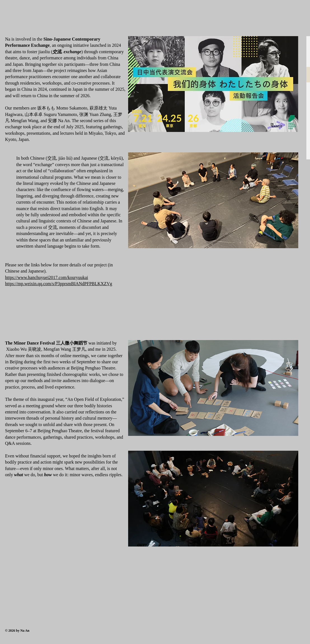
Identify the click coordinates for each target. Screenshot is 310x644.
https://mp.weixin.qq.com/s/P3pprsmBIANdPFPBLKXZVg (59, 284)
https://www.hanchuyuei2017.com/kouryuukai (47, 277)
